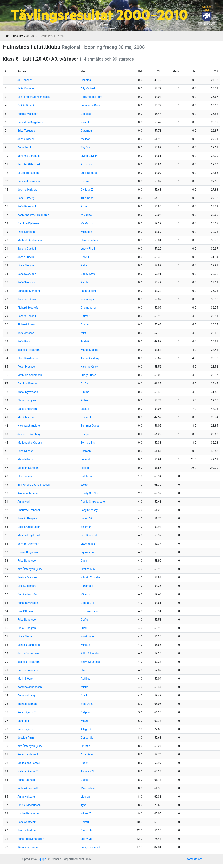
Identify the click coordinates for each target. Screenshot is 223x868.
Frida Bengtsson (27, 561)
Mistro (85, 687)
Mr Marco (87, 223)
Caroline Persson (28, 384)
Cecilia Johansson (29, 181)
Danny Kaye (88, 274)
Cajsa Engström (27, 409)
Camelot (86, 417)
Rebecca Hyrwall (28, 754)
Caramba (86, 131)
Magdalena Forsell (29, 763)
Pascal (85, 122)
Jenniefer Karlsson (29, 653)
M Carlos (86, 215)
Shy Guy (86, 147)
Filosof (85, 468)
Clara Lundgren (27, 400)
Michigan (86, 232)
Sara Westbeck (27, 822)
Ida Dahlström (26, 417)
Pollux (85, 400)
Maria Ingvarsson (28, 468)
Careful (85, 822)
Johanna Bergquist (29, 156)
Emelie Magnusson (29, 805)
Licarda (85, 797)
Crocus (85, 181)
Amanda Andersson (29, 493)
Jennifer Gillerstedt (29, 164)
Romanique (88, 299)
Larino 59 (86, 518)
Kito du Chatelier (91, 577)
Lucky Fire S (88, 249)
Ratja (84, 265)
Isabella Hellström (28, 350)
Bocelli (85, 257)
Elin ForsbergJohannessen (34, 97)
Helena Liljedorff (27, 771)
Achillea (86, 679)
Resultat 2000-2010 (25, 36)
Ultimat (85, 316)
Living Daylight (90, 156)
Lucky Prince (89, 375)
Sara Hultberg (26, 198)
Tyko (84, 805)
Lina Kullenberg (27, 586)
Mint (84, 333)
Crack (84, 695)
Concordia (87, 738)
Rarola (85, 282)
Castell (85, 780)
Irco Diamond (89, 535)
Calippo (85, 712)
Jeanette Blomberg (29, 434)
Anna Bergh (24, 147)
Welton (85, 485)
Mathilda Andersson (30, 240)
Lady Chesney (89, 510)
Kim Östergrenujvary (30, 569)
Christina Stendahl (29, 291)
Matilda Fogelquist (29, 535)
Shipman (86, 527)
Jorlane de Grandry (92, 105)
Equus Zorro (88, 552)
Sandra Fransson (28, 670)
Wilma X (86, 813)
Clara (84, 561)
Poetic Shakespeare (93, 502)
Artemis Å (87, 754)
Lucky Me (87, 839)
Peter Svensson (27, 367)
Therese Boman (27, 704)
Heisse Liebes (89, 240)
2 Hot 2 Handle (90, 653)
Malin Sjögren (26, 679)
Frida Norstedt (26, 232)
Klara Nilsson (25, 459)
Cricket (85, 324)
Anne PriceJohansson (31, 839)
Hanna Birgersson (28, 552)
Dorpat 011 (88, 603)
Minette (85, 594)
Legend (85, 459)
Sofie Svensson (27, 274)
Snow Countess (90, 662)
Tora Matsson (26, 333)
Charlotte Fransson (29, 510)
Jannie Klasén (26, 139)
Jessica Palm (26, 738)
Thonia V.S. (88, 771)
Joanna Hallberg (27, 190)
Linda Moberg (26, 636)
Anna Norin (24, 502)
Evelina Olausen (27, 577)
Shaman (86, 451)
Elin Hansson (25, 476)
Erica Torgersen (27, 131)
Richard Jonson (27, 324)
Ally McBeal (88, 88)
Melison (86, 139)
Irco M (85, 763)
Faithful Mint (88, 291)
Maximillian (88, 788)
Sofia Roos (24, 341)
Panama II (87, 586)
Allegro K (86, 729)
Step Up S (87, 704)
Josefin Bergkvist (28, 518)
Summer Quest (90, 426)
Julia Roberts (89, 173)
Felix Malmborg (27, 88)
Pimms (85, 392)
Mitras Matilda (90, 350)
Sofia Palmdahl (27, 206)
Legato (85, 409)
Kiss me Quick (89, 367)
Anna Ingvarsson (28, 392)
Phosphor (87, 164)
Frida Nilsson (25, 451)
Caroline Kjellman (28, 223)
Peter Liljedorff (26, 712)
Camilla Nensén (27, 594)
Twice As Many (90, 358)
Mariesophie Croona (30, 443)
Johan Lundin (26, 257)
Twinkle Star (88, 443)
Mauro (85, 721)
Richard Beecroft (28, 308)
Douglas (86, 114)
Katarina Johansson (30, 687)
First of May (88, 569)
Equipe (42, 859)
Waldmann (87, 636)
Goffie (84, 620)
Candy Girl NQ (89, 493)
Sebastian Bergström (30, 122)
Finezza (85, 746)
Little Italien (88, 544)
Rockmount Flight (92, 97)
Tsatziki (85, 341)
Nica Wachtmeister (29, 426)
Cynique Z (87, 190)
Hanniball (87, 80)
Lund (84, 628)
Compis (85, 434)
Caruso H (86, 830)
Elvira (84, 670)
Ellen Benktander (28, 358)
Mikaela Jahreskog (29, 645)
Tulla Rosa (87, 198)
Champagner (89, 308)
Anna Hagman (26, 780)
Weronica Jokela (27, 847)
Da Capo (86, 384)
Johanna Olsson (27, 299)
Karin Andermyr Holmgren (33, 215)
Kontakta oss (194, 859)
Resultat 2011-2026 (52, 36)
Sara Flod (23, 721)
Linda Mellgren (26, 265)
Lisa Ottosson (26, 611)
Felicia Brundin (26, 105)
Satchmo (86, 476)
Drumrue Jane (89, 611)
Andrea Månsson (28, 114)
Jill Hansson (25, 80)
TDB (6, 36)
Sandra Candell (27, 249)
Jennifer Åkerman (28, 544)
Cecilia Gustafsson (29, 527)
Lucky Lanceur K (91, 847)
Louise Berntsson (28, 173)
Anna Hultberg (26, 695)
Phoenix (86, 206)
